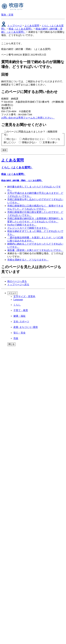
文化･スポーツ (21, 322)
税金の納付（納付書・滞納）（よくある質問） (22, 180)
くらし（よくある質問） (17, 167)
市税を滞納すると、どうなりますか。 (28, 260)
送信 (4, 150)
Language (18, 299)
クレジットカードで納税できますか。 (28, 228)
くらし (17, 305)
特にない (12, 139)
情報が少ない (29, 142)
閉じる (11, 344)
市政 (16, 338)
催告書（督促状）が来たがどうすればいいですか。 (35, 250)
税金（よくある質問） (21, 29)
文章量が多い (50, 142)
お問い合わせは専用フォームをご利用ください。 (28, 118)
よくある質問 (32, 26)
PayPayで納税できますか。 (22, 225)
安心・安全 (19, 333)
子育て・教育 (21, 310)
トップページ (15, 26)
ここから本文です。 (12, 43)
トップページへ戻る (18, 285)
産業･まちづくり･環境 (26, 327)
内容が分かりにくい (33, 139)
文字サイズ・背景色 (24, 296)
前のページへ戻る (17, 281)
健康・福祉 (19, 316)
